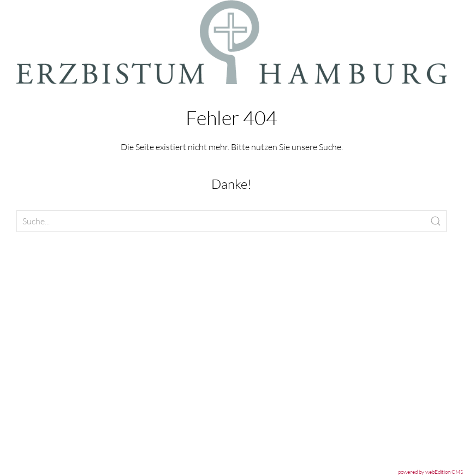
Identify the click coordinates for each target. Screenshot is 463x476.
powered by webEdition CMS (431, 472)
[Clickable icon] (231, 221)
